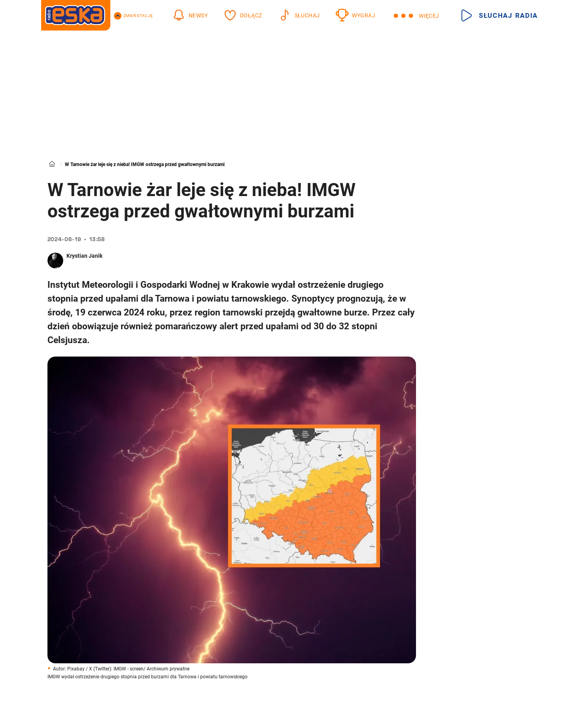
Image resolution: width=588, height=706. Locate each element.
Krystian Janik (84, 256)
